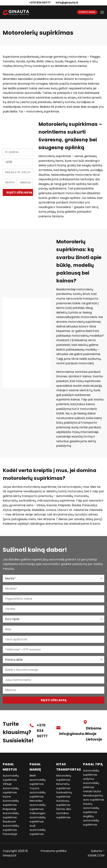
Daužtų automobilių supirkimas (91, 808)
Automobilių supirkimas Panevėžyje (11, 830)
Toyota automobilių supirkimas (38, 792)
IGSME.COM (96, 855)
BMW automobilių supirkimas (38, 780)
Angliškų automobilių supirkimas (91, 820)
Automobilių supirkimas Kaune (11, 792)
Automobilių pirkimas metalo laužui (92, 787)
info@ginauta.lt (67, 3)
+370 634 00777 (42, 731)
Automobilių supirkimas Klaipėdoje (11, 805)
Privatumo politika (53, 851)
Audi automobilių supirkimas (38, 830)
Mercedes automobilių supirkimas (38, 805)
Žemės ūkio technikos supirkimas (64, 813)
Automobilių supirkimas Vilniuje (11, 780)
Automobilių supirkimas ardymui (91, 775)
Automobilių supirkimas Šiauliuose (11, 817)
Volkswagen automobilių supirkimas (38, 817)
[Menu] (102, 12)
